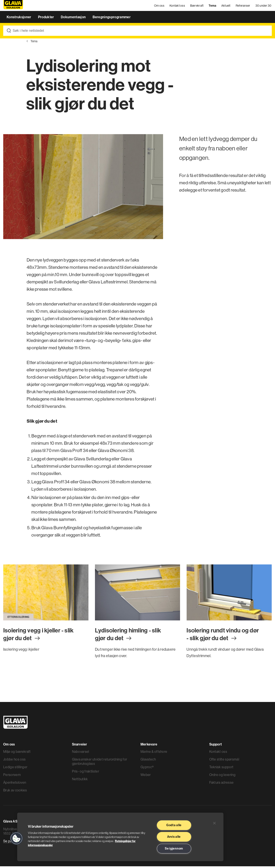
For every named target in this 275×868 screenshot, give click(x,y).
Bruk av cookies (15, 792)
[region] (120, 837)
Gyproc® (147, 769)
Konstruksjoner (19, 19)
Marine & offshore (154, 753)
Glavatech (148, 761)
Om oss (160, 6)
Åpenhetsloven (15, 784)
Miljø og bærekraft (17, 753)
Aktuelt (226, 6)
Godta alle (174, 825)
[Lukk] (214, 823)
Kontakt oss (177, 6)
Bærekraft (197, 6)
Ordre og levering (222, 776)
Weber (146, 776)
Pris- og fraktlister (86, 773)
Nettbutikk (80, 781)
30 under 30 (264, 6)
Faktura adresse (222, 784)
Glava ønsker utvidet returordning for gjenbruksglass (100, 763)
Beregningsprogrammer (112, 19)
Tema (213, 6)
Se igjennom (174, 848)
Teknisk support (221, 769)
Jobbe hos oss (14, 761)
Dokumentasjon (74, 19)
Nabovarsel (81, 753)
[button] (17, 838)
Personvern (12, 776)
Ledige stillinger (15, 769)
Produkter (46, 19)
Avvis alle (174, 837)
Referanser (243, 6)
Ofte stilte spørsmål (224, 761)
